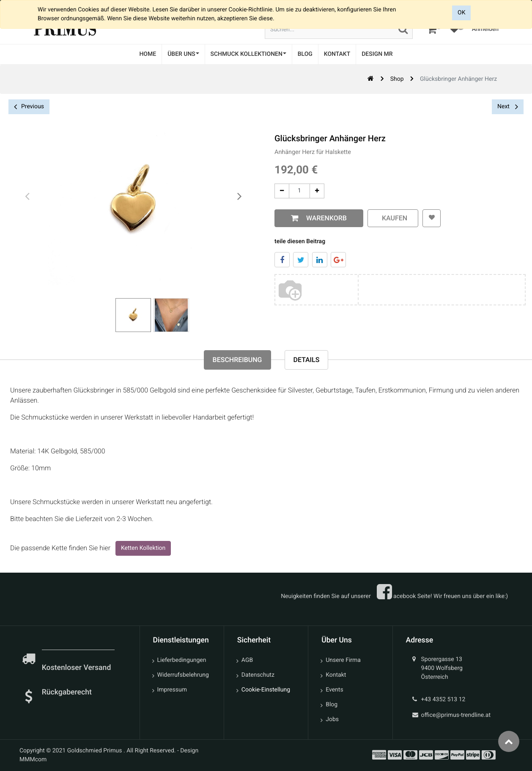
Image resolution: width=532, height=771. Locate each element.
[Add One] (314, 191)
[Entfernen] (278, 191)
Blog (332, 705)
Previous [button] (29, 107)
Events (334, 690)
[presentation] (27, 197)
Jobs (332, 719)
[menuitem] (148, 54)
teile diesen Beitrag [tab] (296, 241)
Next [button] (508, 107)
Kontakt (336, 675)
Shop (397, 79)
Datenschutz (258, 675)
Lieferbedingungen (182, 660)
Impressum (172, 690)
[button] (428, 218)
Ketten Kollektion (143, 548)
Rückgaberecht (67, 692)
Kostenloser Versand (77, 668)
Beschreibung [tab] (237, 360)
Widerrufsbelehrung (183, 675)
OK (461, 13)
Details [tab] (307, 360)
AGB (247, 660)
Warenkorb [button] (321, 218)
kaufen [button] (389, 218)
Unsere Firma (343, 660)
